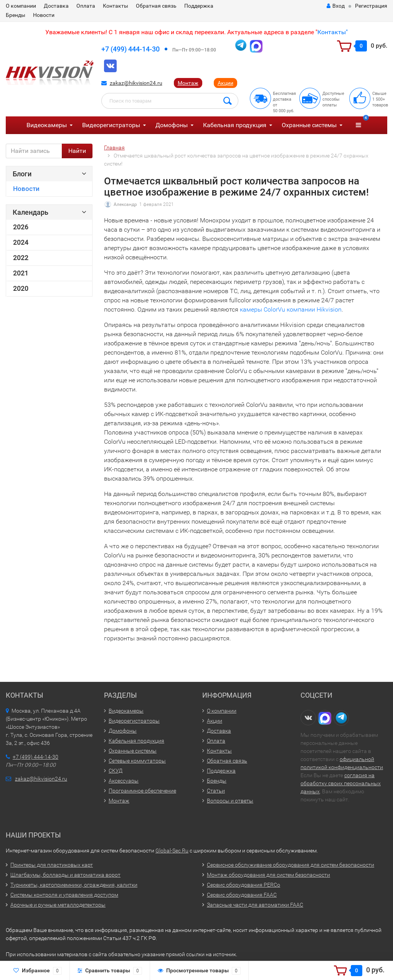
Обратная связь (156, 6)
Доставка (56, 6)
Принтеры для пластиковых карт (52, 865)
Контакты (116, 6)
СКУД (116, 771)
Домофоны (172, 125)
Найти (77, 151)
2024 (21, 242)
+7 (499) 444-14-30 (130, 49)
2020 (21, 289)
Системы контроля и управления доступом (64, 895)
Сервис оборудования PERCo (244, 885)
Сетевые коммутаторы (137, 761)
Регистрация (371, 6)
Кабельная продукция (235, 125)
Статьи (216, 791)
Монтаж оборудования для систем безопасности (268, 875)
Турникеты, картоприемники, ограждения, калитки (74, 885)
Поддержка (199, 6)
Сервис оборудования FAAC (242, 895)
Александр (125, 204)
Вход (336, 6)
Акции (225, 83)
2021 (21, 273)
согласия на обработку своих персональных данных (341, 783)
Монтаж (188, 83)
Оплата (86, 6)
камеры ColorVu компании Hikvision (291, 309)
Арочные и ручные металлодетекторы (58, 905)
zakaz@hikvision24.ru (136, 83)
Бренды (16, 15)
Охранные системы (309, 125)
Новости (44, 15)
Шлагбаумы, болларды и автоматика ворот (65, 875)
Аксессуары (124, 781)
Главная (114, 148)
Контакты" (333, 32)
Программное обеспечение (142, 791)
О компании (21, 6)
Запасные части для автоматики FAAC (255, 905)
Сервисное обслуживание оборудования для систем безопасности (291, 865)
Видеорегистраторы (111, 125)
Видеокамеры (47, 125)
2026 (21, 227)
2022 (21, 258)
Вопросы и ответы (230, 801)
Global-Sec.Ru (172, 851)
